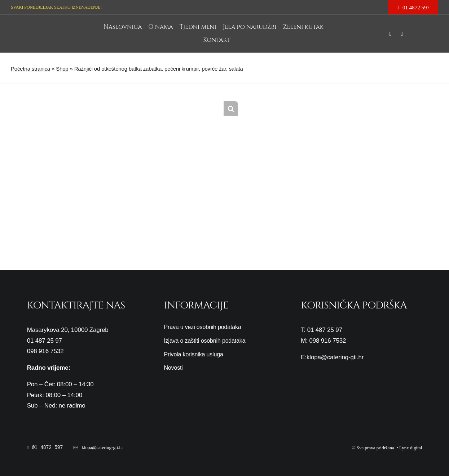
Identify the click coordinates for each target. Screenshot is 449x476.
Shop (62, 69)
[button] (231, 108)
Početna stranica (30, 69)
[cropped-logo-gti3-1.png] (67, 24)
